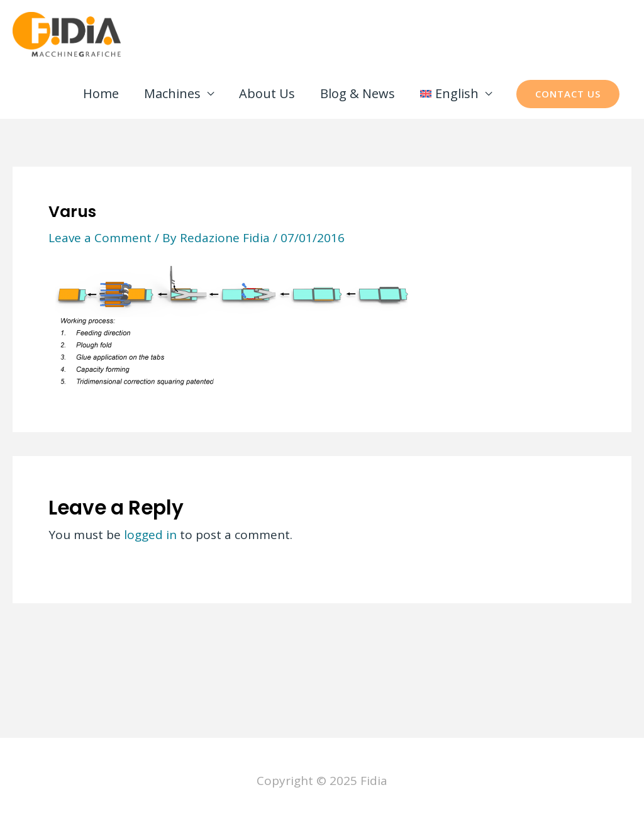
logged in (150, 535)
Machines (172, 93)
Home (101, 93)
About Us (267, 93)
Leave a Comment (100, 238)
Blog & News (358, 93)
